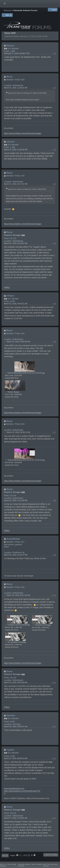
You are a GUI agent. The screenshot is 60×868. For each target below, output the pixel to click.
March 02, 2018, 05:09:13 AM (18, 432)
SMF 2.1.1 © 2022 (5, 864)
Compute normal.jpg (41, 625)
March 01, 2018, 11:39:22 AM (16, 88)
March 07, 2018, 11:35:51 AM (16, 818)
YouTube (21, 866)
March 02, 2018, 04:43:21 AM (16, 304)
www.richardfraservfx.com (14, 788)
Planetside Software (24, 864)
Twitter (33, 864)
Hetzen (10, 46)
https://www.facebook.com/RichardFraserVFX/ (22, 791)
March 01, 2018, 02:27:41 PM (16, 184)
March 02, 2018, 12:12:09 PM (16, 500)
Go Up (5, 855)
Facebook (39, 864)
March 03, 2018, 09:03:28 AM (16, 682)
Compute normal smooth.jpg (17, 625)
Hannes (11, 715)
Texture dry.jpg (12, 392)
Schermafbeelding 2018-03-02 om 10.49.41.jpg (25, 373)
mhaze (10, 296)
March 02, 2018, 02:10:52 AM (16, 243)
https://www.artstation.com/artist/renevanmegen (23, 133)
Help (44, 864)
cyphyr (10, 750)
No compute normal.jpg (15, 642)
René (9, 77)
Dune (10, 232)
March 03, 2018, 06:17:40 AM (18, 595)
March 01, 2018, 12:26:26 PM (16, 150)
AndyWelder (13, 539)
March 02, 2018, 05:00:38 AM (18, 342)
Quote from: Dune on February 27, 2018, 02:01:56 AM (27, 93)
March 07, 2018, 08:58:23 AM (16, 758)
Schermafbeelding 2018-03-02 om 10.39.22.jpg (25, 460)
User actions (51, 855)
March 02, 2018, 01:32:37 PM (16, 555)
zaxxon (11, 142)
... (22, 855)
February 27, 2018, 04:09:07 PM (17, 53)
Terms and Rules (52, 864)
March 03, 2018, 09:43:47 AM (16, 726)
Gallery (7, 287)
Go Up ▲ (46, 866)
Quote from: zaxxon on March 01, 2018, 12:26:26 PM (27, 189)
